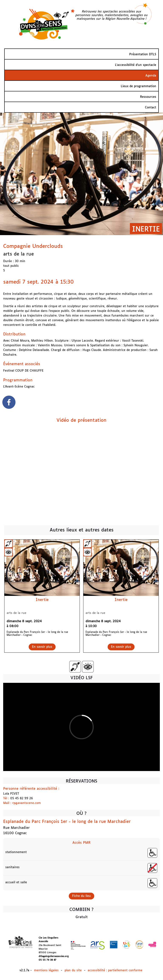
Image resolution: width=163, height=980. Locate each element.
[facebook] (9, 403)
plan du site (73, 970)
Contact (151, 108)
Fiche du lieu (81, 896)
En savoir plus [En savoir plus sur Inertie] (42, 647)
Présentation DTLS (143, 54)
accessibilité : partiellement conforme (115, 970)
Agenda (151, 76)
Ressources (148, 97)
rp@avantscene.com (27, 803)
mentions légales (46, 970)
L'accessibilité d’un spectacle (136, 65)
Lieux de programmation (138, 86)
